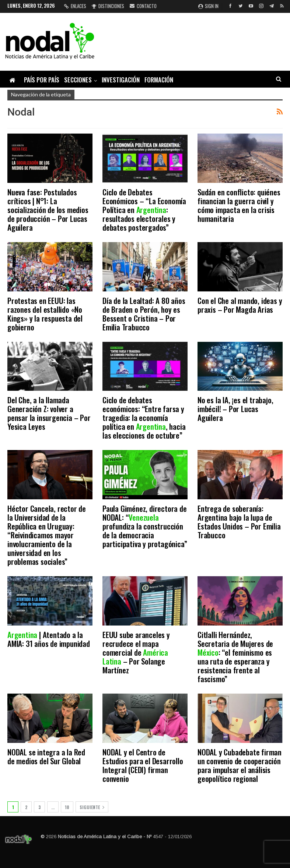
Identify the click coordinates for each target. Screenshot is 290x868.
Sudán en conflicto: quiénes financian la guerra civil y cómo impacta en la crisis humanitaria (239, 205)
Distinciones (108, 6)
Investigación (121, 80)
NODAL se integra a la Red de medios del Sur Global (46, 756)
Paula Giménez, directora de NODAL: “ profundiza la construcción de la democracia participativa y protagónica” (145, 526)
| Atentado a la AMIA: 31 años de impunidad (49, 639)
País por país (42, 80)
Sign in (208, 6)
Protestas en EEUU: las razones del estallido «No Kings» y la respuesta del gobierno (45, 314)
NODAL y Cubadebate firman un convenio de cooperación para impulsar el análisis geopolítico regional (240, 765)
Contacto (143, 6)
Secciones (78, 80)
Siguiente (92, 807)
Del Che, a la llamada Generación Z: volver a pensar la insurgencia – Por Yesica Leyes (49, 413)
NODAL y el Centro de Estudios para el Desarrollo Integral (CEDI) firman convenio (143, 765)
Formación (159, 80)
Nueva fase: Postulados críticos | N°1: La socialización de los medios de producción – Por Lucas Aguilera (48, 210)
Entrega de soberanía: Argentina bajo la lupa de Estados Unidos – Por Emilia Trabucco (239, 522)
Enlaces (75, 6)
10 (67, 807)
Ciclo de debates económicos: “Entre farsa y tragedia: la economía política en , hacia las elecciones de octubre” (144, 417)
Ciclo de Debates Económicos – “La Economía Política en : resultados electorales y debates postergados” (144, 210)
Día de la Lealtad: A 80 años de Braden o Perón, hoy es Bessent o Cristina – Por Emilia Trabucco (144, 314)
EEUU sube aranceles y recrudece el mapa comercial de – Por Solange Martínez (136, 652)
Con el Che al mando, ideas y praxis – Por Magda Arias (240, 305)
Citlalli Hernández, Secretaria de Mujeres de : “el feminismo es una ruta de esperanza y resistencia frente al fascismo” (235, 657)
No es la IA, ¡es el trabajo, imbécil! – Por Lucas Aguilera (235, 409)
